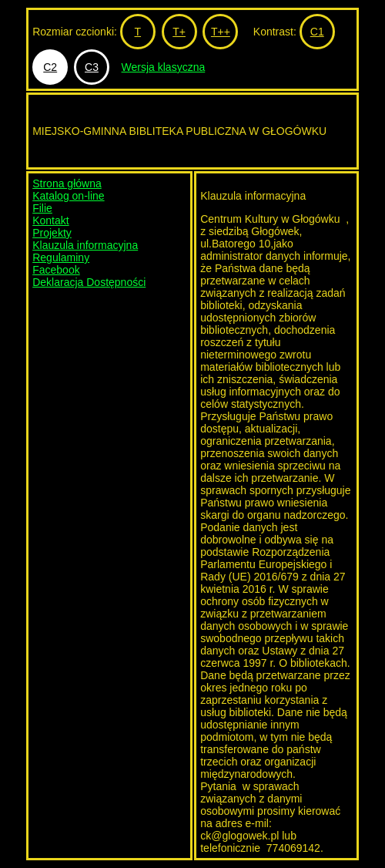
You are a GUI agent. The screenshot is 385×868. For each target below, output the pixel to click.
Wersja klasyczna (164, 67)
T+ (179, 32)
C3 (92, 67)
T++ (221, 32)
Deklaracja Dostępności (89, 282)
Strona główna (67, 183)
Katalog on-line (68, 196)
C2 (50, 67)
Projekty (52, 233)
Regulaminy (61, 257)
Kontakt (50, 220)
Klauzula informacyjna (85, 245)
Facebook (56, 270)
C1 (317, 32)
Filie (42, 208)
